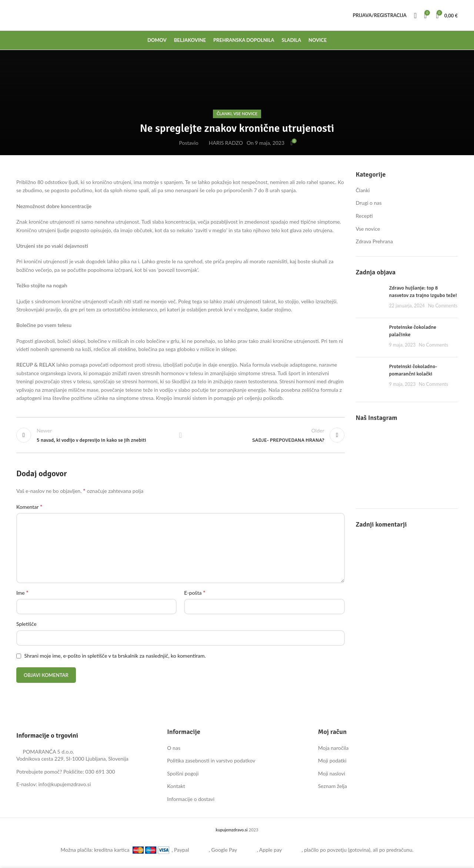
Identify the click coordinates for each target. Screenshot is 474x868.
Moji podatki (332, 762)
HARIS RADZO (226, 143)
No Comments (443, 306)
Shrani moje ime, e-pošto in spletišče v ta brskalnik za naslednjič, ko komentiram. (115, 657)
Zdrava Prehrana (374, 241)
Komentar (29, 508)
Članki (224, 113)
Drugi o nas (369, 203)
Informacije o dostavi (191, 800)
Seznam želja (333, 787)
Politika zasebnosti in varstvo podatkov (211, 762)
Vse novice (245, 113)
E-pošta (195, 593)
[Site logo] (16, 16)
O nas (174, 749)
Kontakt (176, 787)
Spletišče (26, 625)
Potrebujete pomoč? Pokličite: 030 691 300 (66, 773)
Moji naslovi (332, 774)
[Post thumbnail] (370, 298)
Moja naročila (333, 749)
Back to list (180, 436)
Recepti (364, 216)
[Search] (415, 17)
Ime (22, 593)
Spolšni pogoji (183, 774)
